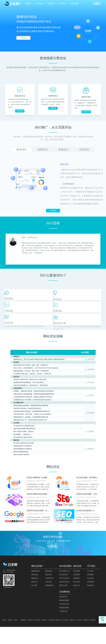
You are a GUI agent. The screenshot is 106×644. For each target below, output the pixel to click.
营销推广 (29, 4)
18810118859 (11, 587)
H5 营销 (34, 603)
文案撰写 (76, 595)
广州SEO (79, 637)
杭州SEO (30, 637)
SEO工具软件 (64, 595)
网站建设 (49, 588)
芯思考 (10, 637)
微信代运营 (63, 603)
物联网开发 (49, 603)
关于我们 (63, 4)
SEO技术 (52, 4)
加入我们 (90, 595)
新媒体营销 (35, 588)
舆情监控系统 (64, 625)
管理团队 (90, 592)
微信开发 (49, 592)
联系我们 (90, 603)
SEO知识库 (63, 592)
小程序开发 (49, 595)
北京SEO (65, 637)
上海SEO (72, 637)
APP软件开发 (64, 621)
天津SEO (44, 637)
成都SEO (23, 637)
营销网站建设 (64, 617)
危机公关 (35, 599)
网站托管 (35, 595)
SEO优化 (40, 4)
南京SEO (37, 637)
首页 (21, 4)
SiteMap (93, 637)
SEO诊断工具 (64, 588)
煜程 (16, 637)
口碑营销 (76, 592)
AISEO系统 (74, 4)
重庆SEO (58, 637)
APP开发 (49, 599)
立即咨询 (23, 38)
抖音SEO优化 (64, 599)
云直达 (4, 637)
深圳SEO (86, 637)
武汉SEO (51, 637)
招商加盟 (90, 599)
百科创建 (76, 588)
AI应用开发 (63, 614)
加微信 (97, 3)
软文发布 (76, 599)
